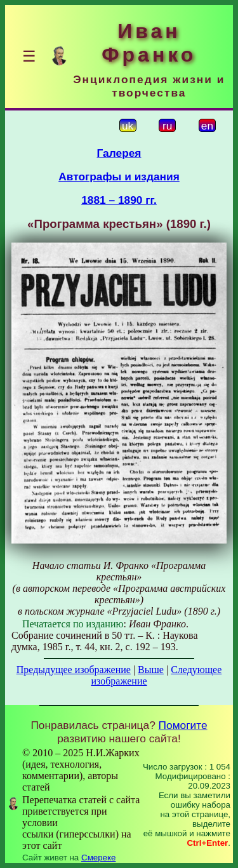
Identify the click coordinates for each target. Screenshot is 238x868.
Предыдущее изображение (74, 670)
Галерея (119, 153)
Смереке (98, 858)
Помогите (183, 725)
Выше (151, 670)
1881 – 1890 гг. (119, 200)
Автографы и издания (119, 177)
